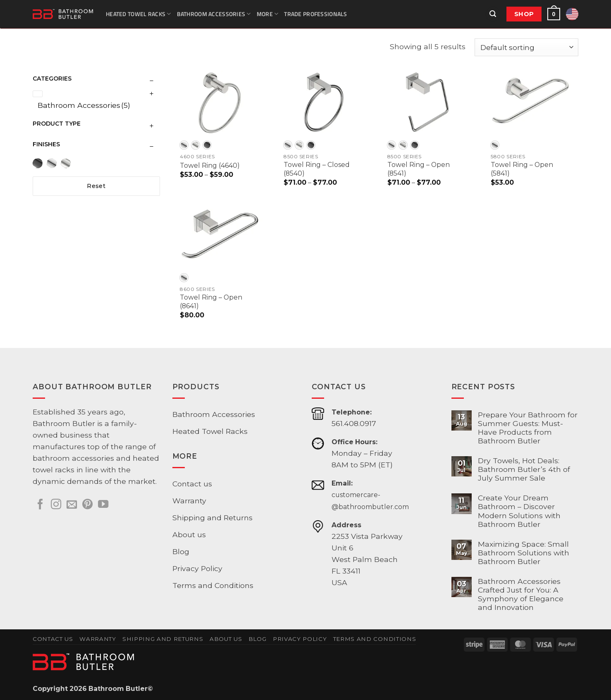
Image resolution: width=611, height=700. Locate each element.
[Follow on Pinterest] (87, 505)
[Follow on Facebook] (40, 505)
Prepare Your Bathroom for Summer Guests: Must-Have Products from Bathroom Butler (528, 428)
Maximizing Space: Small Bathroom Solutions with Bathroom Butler (524, 553)
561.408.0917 (354, 423)
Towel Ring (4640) (210, 165)
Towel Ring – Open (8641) (211, 302)
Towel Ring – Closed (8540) (317, 169)
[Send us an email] (72, 505)
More (268, 14)
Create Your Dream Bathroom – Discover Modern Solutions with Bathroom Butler (519, 511)
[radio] (184, 145)
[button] (493, 14)
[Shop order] (526, 47)
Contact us (192, 484)
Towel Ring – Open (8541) (419, 169)
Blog (181, 551)
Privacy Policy (197, 568)
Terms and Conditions (213, 585)
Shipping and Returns (212, 518)
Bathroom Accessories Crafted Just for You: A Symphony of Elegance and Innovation (521, 594)
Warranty (189, 501)
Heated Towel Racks (138, 14)
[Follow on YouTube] (103, 505)
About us (189, 535)
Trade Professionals (315, 14)
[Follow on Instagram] (56, 505)
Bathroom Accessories (214, 14)
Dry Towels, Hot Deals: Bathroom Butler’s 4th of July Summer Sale (524, 469)
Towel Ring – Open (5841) (522, 169)
